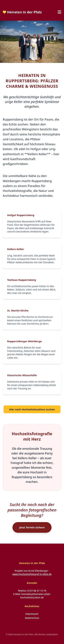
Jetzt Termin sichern (32, 527)
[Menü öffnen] (59, 12)
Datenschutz (32, 618)
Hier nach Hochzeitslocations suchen (32, 409)
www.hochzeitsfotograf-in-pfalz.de (32, 574)
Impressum (32, 614)
